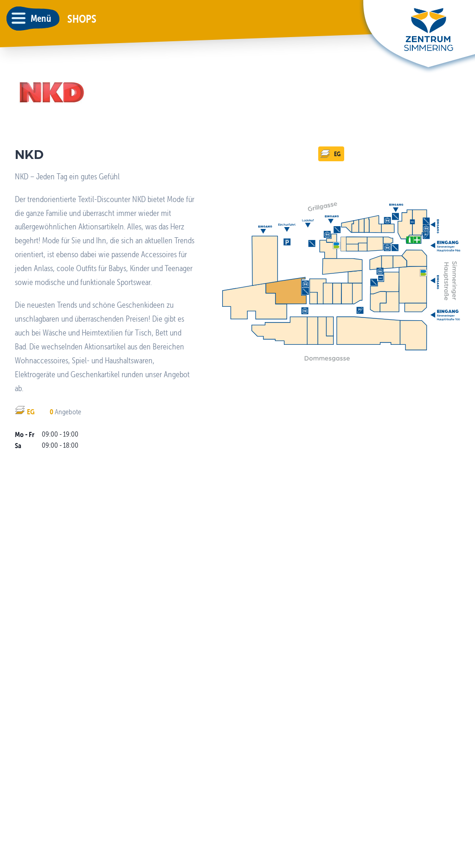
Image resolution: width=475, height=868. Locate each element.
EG (330, 154)
